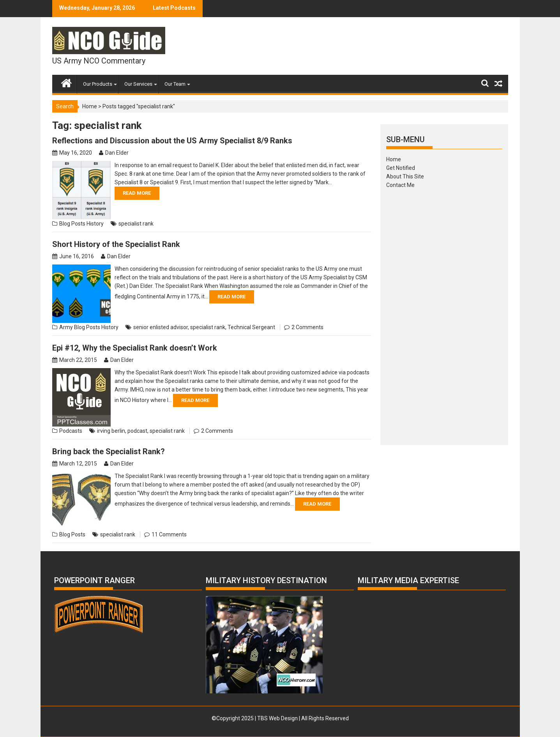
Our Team (175, 84)
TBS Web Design (277, 718)
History (95, 224)
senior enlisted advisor (161, 327)
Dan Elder (117, 153)
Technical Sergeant (251, 327)
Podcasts (71, 431)
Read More (137, 193)
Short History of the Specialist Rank (116, 244)
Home (90, 106)
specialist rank (136, 224)
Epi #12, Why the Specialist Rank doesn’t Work (135, 348)
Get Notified (401, 168)
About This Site (405, 176)
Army (66, 327)
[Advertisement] (444, 314)
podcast (137, 431)
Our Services (138, 84)
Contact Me (400, 185)
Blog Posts (72, 224)
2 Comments (307, 327)
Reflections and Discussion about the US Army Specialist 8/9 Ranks (172, 141)
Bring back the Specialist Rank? (109, 451)
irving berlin (111, 431)
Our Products (98, 84)
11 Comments (169, 534)
